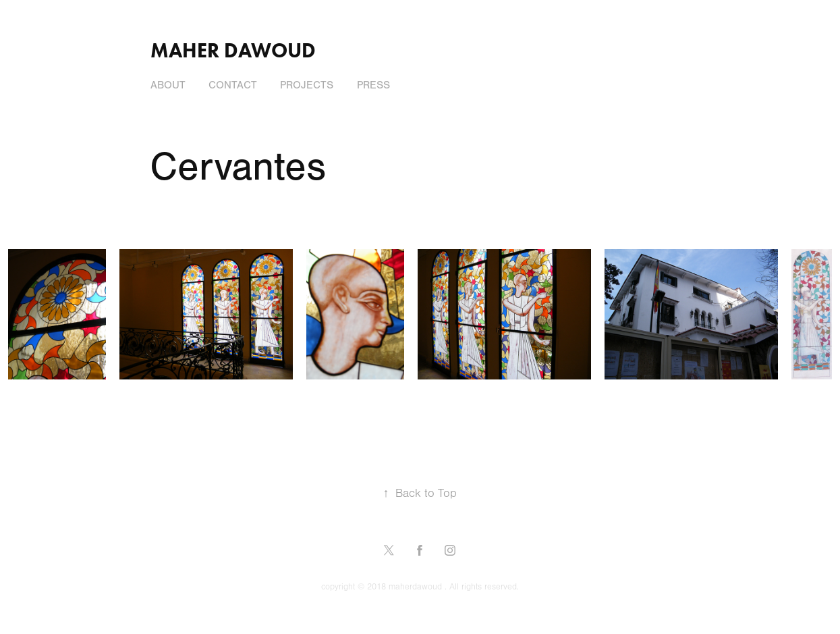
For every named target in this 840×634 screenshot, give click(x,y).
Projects (307, 85)
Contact (233, 85)
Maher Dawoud (233, 50)
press (373, 85)
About (168, 85)
